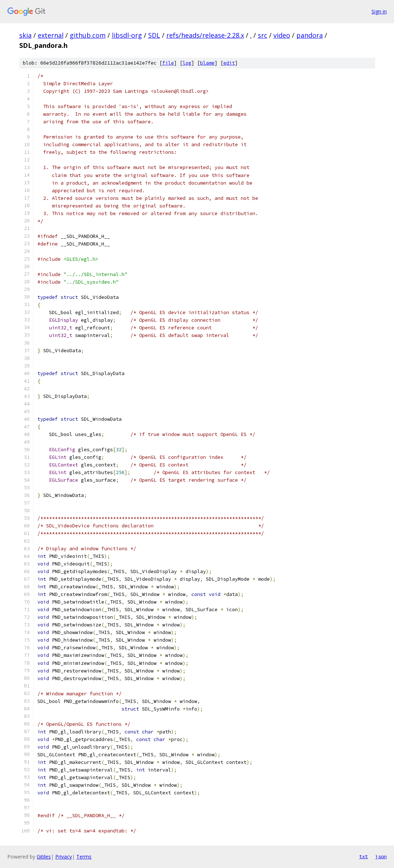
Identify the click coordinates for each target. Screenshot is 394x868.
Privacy (64, 857)
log (187, 63)
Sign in (379, 11)
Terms (84, 857)
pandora (310, 35)
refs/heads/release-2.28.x (205, 35)
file (168, 63)
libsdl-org (127, 35)
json (381, 856)
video (282, 35)
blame (207, 63)
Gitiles (44, 857)
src (263, 35)
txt (363, 856)
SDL (154, 35)
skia (25, 35)
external (51, 35)
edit (229, 63)
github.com (88, 35)
